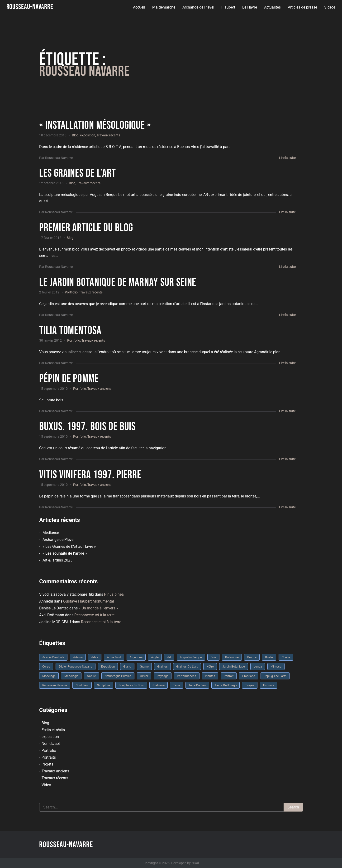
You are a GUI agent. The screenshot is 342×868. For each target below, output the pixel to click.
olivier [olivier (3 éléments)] (144, 676)
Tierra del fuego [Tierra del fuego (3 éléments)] (226, 685)
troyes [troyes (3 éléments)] (250, 685)
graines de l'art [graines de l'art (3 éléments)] (187, 666)
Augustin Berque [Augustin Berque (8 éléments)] (191, 657)
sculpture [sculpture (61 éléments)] (104, 685)
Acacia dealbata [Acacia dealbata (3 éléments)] (53, 657)
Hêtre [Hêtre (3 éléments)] (210, 666)
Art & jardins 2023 (57, 560)
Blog (75, 135)
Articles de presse (302, 7)
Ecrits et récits (53, 730)
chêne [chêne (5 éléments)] (286, 657)
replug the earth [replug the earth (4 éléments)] (275, 676)
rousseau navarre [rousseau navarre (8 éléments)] (55, 685)
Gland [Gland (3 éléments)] (127, 666)
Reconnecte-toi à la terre (94, 615)
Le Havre (249, 7)
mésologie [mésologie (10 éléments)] (71, 676)
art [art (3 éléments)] (169, 657)
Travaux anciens (99, 389)
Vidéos (329, 7)
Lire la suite (287, 158)
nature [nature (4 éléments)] (91, 676)
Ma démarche (163, 7)
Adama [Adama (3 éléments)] (78, 657)
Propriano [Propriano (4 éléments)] (249, 676)
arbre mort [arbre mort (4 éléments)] (114, 657)
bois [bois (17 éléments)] (213, 657)
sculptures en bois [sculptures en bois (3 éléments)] (131, 685)
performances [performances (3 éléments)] (187, 676)
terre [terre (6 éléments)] (177, 685)
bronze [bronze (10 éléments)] (252, 657)
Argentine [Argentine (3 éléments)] (136, 657)
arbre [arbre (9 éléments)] (95, 657)
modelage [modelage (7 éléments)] (49, 676)
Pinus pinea (114, 594)
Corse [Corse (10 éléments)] (46, 666)
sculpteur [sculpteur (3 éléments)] (82, 685)
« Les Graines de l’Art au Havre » (69, 546)
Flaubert (228, 7)
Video (46, 785)
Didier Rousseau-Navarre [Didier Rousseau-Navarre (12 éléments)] (76, 666)
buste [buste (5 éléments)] (269, 657)
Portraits (49, 757)
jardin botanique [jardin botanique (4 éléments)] (234, 666)
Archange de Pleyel (198, 7)
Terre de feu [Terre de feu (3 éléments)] (197, 685)
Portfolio (71, 292)
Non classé (51, 744)
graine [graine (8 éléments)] (144, 666)
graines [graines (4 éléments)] (162, 666)
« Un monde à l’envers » (98, 608)
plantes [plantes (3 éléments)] (210, 676)
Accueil (138, 7)
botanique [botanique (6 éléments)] (232, 657)
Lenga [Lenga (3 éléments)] (258, 666)
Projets (47, 764)
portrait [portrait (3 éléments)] (229, 676)
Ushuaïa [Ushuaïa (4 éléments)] (269, 685)
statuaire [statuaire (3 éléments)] (159, 685)
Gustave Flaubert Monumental (89, 601)
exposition (88, 135)
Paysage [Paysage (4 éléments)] (163, 676)
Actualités (272, 7)
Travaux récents (108, 135)
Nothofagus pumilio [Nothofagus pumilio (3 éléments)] (118, 676)
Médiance (51, 533)
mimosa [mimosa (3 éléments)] (276, 666)
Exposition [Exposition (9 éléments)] (108, 666)
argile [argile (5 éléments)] (155, 657)
